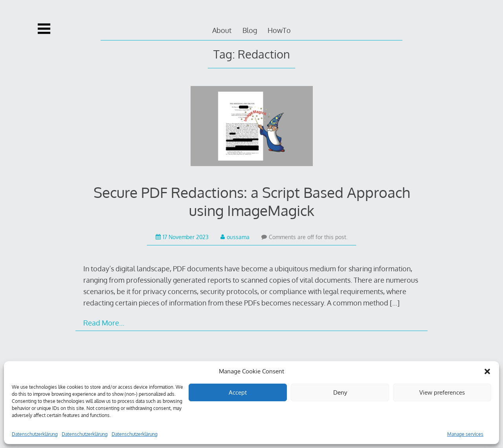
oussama (235, 237)
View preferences (442, 392)
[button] (487, 371)
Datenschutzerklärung (35, 434)
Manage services (465, 434)
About (222, 30)
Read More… (104, 323)
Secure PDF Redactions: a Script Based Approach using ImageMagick (252, 201)
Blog (250, 30)
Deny (340, 392)
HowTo (279, 30)
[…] (395, 303)
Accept (238, 392)
